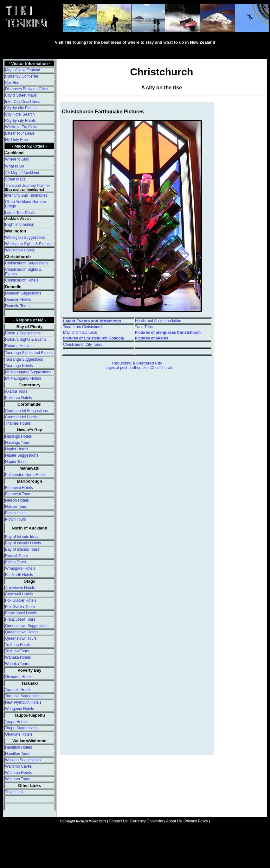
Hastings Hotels (18, 436)
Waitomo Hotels (18, 773)
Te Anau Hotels (18, 645)
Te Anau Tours (17, 651)
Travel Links (15, 792)
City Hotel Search (20, 114)
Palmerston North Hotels (26, 475)
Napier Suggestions (22, 455)
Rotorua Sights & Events (26, 339)
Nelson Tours (16, 507)
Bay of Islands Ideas (22, 537)
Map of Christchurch (80, 333)
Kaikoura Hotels (19, 398)
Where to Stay (17, 159)
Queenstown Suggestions (27, 626)
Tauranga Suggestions (24, 359)
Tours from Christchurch (83, 327)
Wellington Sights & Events (28, 244)
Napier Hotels (17, 449)
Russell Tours (16, 556)
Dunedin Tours (17, 306)
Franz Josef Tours (20, 619)
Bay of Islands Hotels (23, 543)
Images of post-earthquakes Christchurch (137, 368)
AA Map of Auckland (22, 173)
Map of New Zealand (23, 70)
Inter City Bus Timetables (26, 195)
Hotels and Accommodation (158, 321)
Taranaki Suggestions (23, 696)
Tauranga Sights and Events (29, 353)
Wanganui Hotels (19, 709)
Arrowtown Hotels (20, 588)
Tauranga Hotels (19, 366)
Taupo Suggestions (21, 728)
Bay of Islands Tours (22, 549)
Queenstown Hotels (22, 632)
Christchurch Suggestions (27, 263)
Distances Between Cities (27, 89)
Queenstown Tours (21, 638)
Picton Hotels (16, 513)
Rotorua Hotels (18, 346)
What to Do (15, 166)
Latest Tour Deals (20, 133)
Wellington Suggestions (25, 238)
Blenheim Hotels (19, 488)
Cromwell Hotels (19, 594)
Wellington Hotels (20, 250)
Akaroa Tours (16, 391)
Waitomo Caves (18, 766)
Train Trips (144, 327)
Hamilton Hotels (19, 747)
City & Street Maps (21, 95)
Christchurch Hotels (22, 280)
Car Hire (12, 83)
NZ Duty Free (16, 140)
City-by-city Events (21, 108)
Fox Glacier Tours (20, 607)
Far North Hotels (19, 575)
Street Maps (15, 179)
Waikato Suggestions (23, 760)
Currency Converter (22, 76)
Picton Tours (16, 519)
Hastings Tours (18, 443)
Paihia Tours (16, 562)
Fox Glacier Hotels (21, 600)
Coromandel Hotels (21, 417)
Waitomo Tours (18, 779)
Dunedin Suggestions (23, 293)
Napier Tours (16, 462)
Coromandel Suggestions (26, 411)
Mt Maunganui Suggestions (28, 372)
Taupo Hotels (16, 722)
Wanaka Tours (17, 664)
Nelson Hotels (17, 500)
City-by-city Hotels (20, 121)
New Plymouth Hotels (23, 702)
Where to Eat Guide (22, 127)
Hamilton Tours (18, 754)
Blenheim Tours (18, 494)
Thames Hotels (18, 423)
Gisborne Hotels (19, 677)
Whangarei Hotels (20, 568)
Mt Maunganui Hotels (23, 378)
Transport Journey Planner (28, 186)
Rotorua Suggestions (23, 333)
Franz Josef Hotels (21, 613)
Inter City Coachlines (23, 102)
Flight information (20, 225)
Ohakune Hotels (19, 734)
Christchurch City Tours (83, 345)
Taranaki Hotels (18, 690)
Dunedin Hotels (18, 300)
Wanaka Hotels (18, 657)
